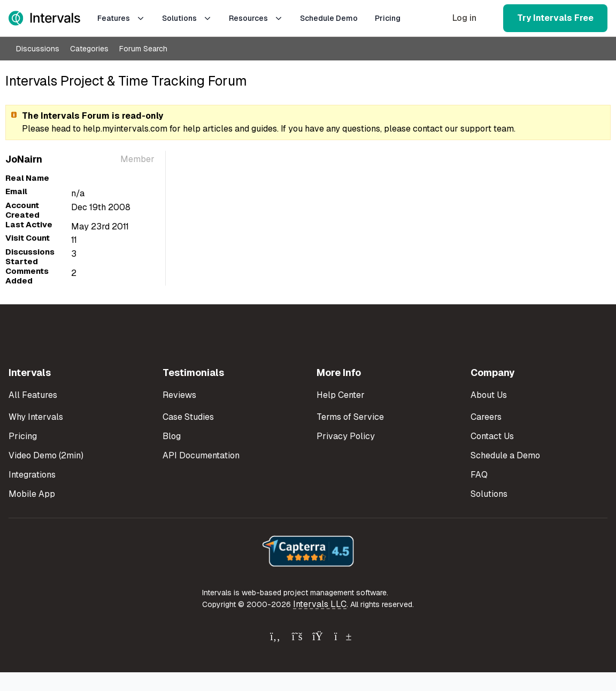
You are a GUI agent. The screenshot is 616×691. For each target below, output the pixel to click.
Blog (172, 436)
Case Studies (188, 417)
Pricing (388, 18)
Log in (464, 18)
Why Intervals (36, 417)
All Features (33, 395)
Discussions (38, 49)
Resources (256, 18)
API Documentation (201, 455)
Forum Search (143, 49)
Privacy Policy (346, 436)
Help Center (341, 395)
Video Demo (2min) (46, 455)
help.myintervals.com (125, 129)
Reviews (179, 395)
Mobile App (32, 494)
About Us (489, 395)
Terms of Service (350, 417)
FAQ (479, 475)
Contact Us (492, 436)
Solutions (187, 18)
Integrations (32, 475)
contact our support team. (464, 129)
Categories (89, 49)
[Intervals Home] (44, 18)
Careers (486, 417)
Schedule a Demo (505, 455)
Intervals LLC (320, 604)
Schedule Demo (329, 18)
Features (121, 18)
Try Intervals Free (555, 18)
